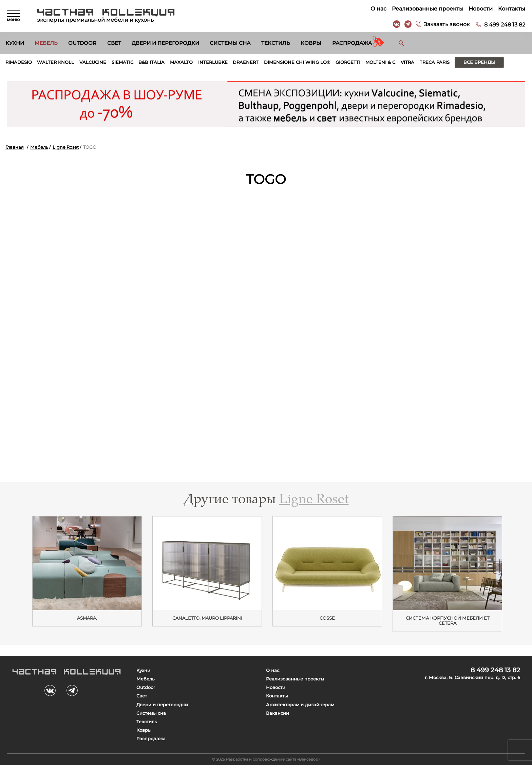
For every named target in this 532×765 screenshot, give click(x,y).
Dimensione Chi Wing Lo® (297, 62)
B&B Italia (151, 62)
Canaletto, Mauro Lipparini (207, 618)
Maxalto (181, 62)
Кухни (15, 43)
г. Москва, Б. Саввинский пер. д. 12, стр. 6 (472, 678)
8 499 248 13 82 (505, 25)
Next (515, 572)
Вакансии (278, 713)
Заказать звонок (447, 25)
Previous (17, 572)
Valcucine (93, 62)
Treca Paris (435, 62)
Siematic (122, 62)
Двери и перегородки (165, 43)
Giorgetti (348, 62)
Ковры (311, 43)
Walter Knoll (55, 62)
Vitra (407, 62)
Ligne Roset (66, 147)
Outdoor (82, 43)
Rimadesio (19, 62)
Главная (15, 147)
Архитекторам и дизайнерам (300, 705)
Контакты (512, 9)
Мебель (46, 43)
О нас (378, 9)
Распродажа (352, 43)
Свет (114, 43)
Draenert (246, 62)
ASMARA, (87, 618)
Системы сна (230, 43)
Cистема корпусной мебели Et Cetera (448, 621)
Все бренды (479, 62)
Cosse (327, 618)
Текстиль (276, 43)
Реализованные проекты (428, 9)
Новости (481, 9)
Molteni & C (380, 62)
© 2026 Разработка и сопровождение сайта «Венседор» (266, 759)
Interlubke (213, 62)
